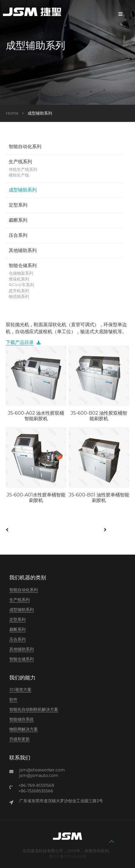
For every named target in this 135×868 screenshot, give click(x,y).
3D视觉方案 (20, 690)
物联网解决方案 (24, 729)
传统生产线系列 (23, 169)
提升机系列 (19, 291)
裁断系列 (18, 221)
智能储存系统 (22, 719)
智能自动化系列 (25, 147)
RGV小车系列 (21, 285)
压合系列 (18, 236)
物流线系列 (19, 297)
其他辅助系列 (23, 251)
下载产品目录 (20, 342)
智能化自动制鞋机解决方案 (34, 709)
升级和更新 (19, 739)
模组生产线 (19, 175)
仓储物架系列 (21, 273)
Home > (16, 113)
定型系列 (18, 205)
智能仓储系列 (23, 266)
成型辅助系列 (23, 190)
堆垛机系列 (19, 279)
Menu (121, 14)
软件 (13, 700)
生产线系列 (20, 162)
